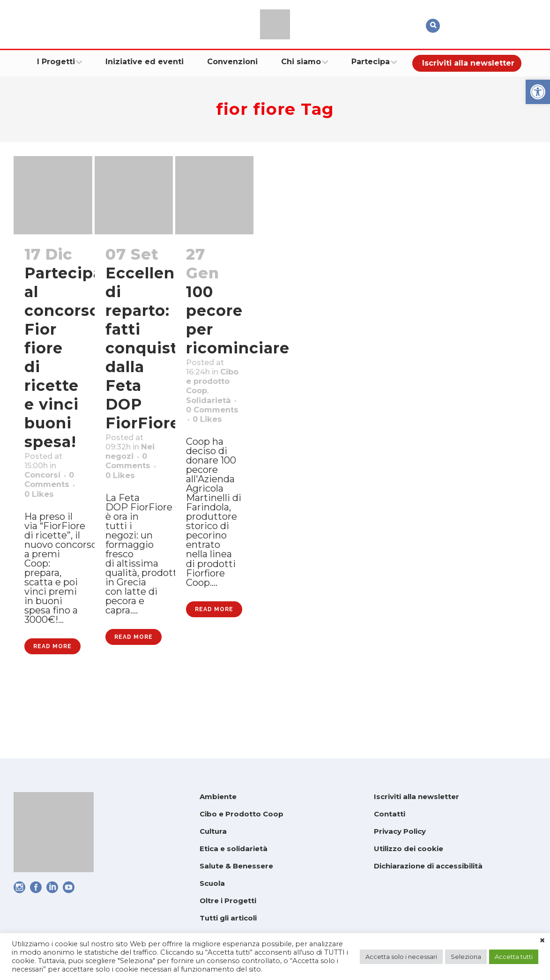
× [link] (542, 941)
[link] (538, 92)
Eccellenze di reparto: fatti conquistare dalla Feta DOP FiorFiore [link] (154, 348)
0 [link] (48, 518)
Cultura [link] (213, 831)
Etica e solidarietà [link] (234, 849)
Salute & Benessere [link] (236, 866)
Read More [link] (52, 706)
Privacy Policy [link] (400, 831)
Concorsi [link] (46, 482)
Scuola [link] (212, 883)
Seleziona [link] (466, 957)
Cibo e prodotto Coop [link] (208, 400)
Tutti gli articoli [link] (228, 918)
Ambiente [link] (218, 797)
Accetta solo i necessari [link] (401, 957)
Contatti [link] (390, 814)
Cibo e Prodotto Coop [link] (242, 814)
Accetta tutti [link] (514, 957)
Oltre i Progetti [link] (228, 901)
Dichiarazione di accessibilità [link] (428, 866)
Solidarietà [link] (213, 425)
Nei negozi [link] (132, 463)
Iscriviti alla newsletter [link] (416, 797)
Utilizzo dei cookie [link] (409, 849)
